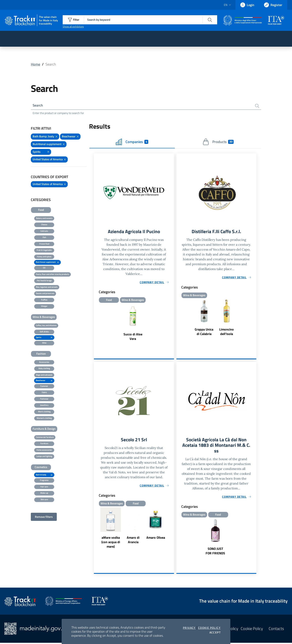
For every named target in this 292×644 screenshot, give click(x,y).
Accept (215, 632)
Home (35, 64)
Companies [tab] (132, 142)
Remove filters (44, 517)
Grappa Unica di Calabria (204, 332)
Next (172, 529)
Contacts (276, 630)
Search (38, 105)
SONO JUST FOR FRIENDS (215, 552)
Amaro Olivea (156, 538)
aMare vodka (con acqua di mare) (111, 543)
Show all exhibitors (73, 26)
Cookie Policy (209, 628)
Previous (96, 529)
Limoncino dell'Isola (227, 332)
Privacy (189, 628)
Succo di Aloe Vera (133, 337)
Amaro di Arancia (133, 541)
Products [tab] (218, 142)
